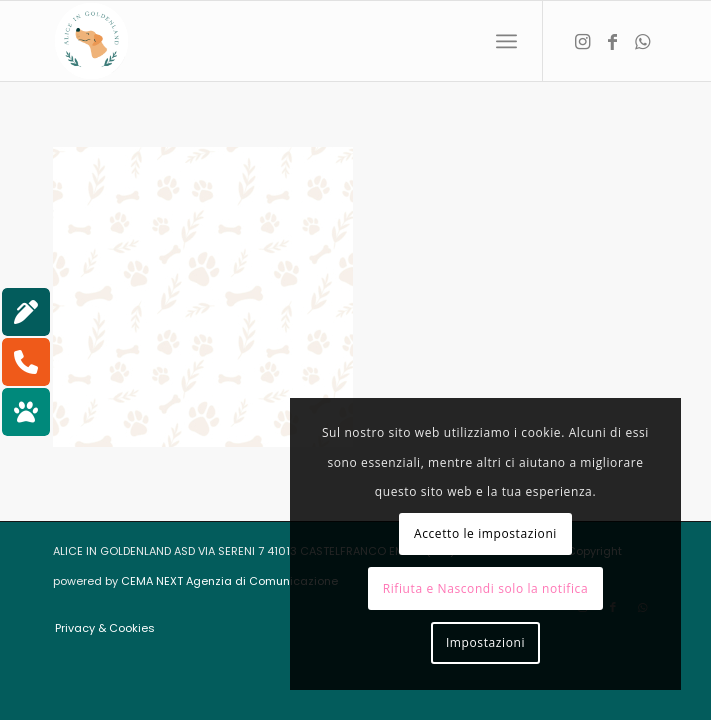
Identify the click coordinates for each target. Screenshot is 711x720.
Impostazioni (485, 642)
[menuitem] (506, 41)
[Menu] (506, 41)
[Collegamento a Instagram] (583, 41)
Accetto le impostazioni (485, 533)
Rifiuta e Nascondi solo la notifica (486, 588)
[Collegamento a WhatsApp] (643, 41)
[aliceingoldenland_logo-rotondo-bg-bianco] (294, 41)
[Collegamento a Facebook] (613, 41)
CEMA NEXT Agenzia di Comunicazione (229, 581)
